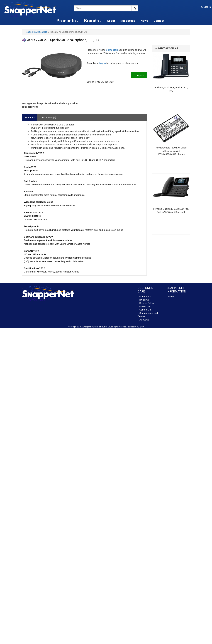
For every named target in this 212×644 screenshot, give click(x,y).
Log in (102, 63)
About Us (144, 320)
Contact (159, 21)
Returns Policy (147, 303)
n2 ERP (140, 327)
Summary (30, 118)
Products (67, 21)
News (144, 21)
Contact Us (145, 310)
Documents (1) (48, 118)
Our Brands (145, 296)
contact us (112, 50)
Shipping (144, 300)
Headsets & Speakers (36, 32)
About (111, 21)
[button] (206, 7)
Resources (128, 21)
